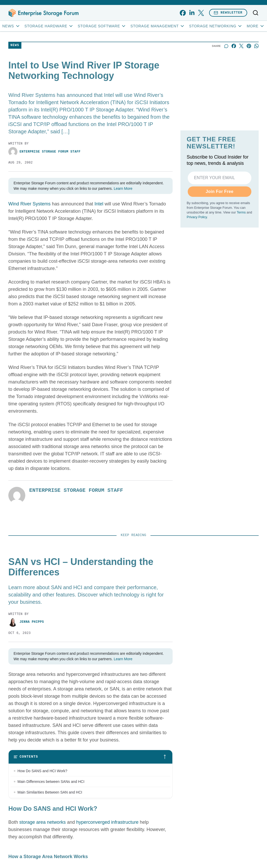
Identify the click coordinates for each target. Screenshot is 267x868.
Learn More (123, 188)
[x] (201, 13)
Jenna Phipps (26, 622)
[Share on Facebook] (234, 46)
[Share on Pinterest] (249, 46)
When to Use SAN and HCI (40, 803)
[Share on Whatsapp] (256, 46)
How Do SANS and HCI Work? (42, 771)
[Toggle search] (256, 13)
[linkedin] (192, 13)
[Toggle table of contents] (90, 757)
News (11, 26)
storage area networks (43, 845)
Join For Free (220, 191)
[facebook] (183, 13)
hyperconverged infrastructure (107, 845)
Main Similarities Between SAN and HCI (50, 792)
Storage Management (158, 26)
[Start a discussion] (226, 46)
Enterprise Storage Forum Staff (44, 152)
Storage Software (102, 26)
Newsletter (228, 13)
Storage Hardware (49, 26)
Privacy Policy (197, 217)
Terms (241, 212)
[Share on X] (241, 46)
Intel (99, 204)
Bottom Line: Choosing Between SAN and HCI (55, 814)
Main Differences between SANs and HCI (51, 782)
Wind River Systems (29, 204)
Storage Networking (216, 26)
